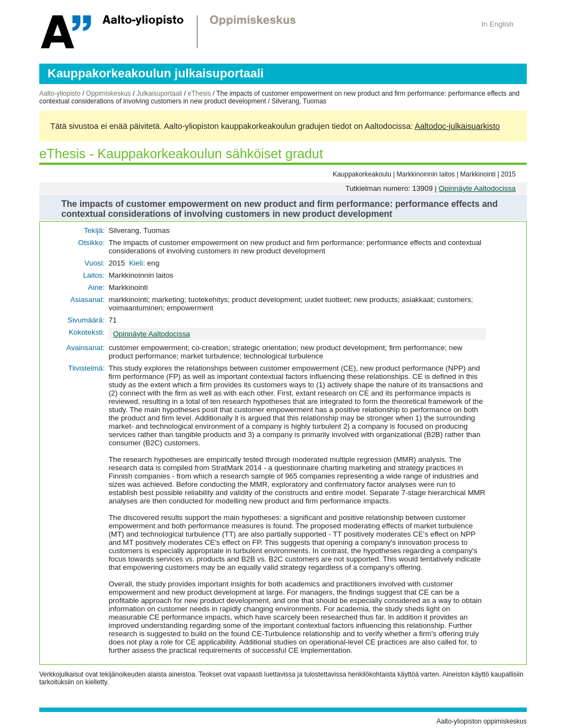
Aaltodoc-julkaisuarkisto (457, 126)
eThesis (199, 93)
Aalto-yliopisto (60, 93)
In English (498, 24)
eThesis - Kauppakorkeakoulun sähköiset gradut (181, 154)
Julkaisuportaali (159, 93)
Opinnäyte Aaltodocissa (477, 188)
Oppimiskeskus (109, 93)
